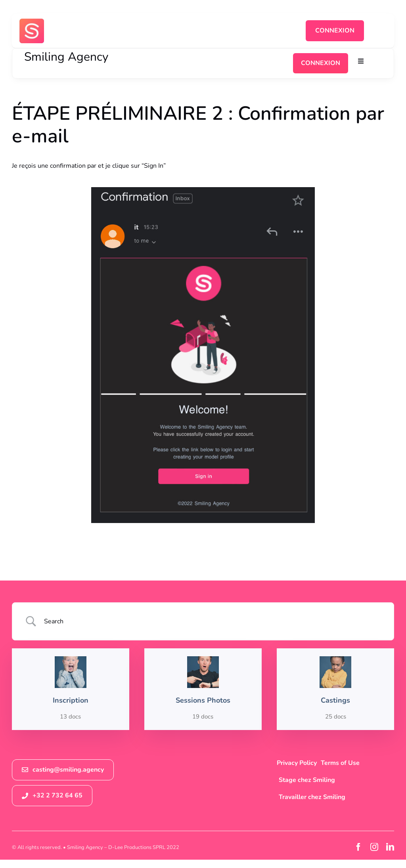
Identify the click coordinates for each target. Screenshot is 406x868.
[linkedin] (390, 847)
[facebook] (358, 847)
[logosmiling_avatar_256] (32, 22)
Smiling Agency (66, 57)
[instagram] (374, 847)
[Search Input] (213, 621)
